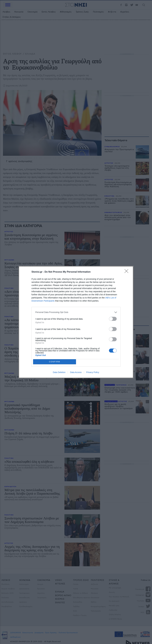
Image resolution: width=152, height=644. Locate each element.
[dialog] (76, 322)
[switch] (113, 319)
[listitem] (76, 312)
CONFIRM (55, 362)
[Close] (127, 272)
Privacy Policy (93, 372)
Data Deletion (59, 372)
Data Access (76, 372)
